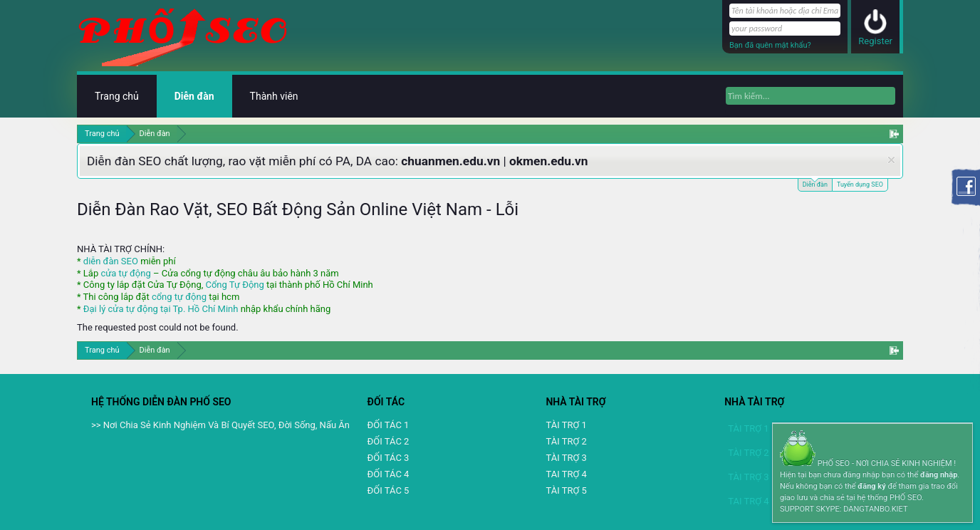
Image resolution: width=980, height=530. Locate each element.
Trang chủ (117, 96)
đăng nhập (939, 475)
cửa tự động (125, 273)
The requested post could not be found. (158, 327)
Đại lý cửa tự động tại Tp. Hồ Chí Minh (161, 309)
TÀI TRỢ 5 (566, 490)
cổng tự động (179, 297)
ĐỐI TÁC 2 (389, 441)
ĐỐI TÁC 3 (389, 458)
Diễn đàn (815, 183)
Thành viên (274, 96)
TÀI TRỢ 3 (566, 458)
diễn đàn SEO (111, 261)
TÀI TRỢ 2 (566, 441)
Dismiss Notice (891, 160)
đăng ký (871, 486)
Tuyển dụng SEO (860, 185)
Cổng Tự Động (234, 285)
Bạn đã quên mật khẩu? (770, 45)
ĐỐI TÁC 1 (389, 425)
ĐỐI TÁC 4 (389, 474)
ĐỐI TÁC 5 (389, 490)
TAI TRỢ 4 (566, 474)
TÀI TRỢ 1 (566, 425)
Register (875, 41)
